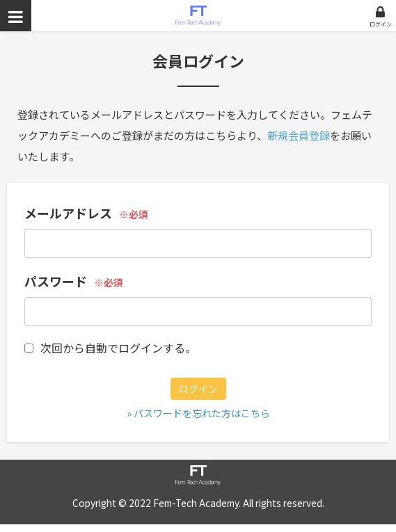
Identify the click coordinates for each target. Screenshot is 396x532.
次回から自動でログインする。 (110, 348)
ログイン (381, 24)
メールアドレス (68, 213)
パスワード (56, 281)
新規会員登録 (299, 135)
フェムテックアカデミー (198, 16)
